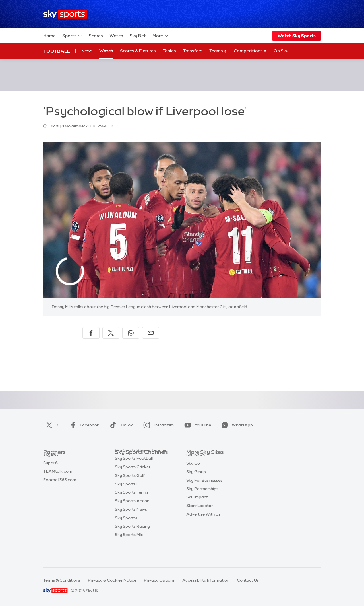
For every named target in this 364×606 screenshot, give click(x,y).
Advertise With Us (203, 529)
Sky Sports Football (134, 478)
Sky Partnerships (202, 503)
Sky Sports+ (126, 537)
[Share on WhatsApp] (131, 333)
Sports (72, 36)
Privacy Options (159, 580)
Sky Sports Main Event (136, 461)
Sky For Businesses (204, 495)
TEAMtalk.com (58, 478)
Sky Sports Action (132, 520)
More (161, 36)
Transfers (193, 51)
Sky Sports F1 (128, 503)
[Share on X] (111, 333)
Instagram (157, 425)
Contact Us (248, 580)
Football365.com (60, 486)
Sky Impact (197, 512)
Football (57, 51)
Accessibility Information (206, 580)
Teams (218, 51)
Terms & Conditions (62, 580)
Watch (116, 36)
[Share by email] (151, 333)
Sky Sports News (131, 529)
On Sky (281, 51)
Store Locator (199, 520)
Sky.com (195, 461)
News (87, 51)
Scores (96, 36)
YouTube (197, 425)
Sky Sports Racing (132, 546)
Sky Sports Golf (130, 495)
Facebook (83, 425)
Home (49, 36)
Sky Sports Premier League (140, 469)
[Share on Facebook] (91, 333)
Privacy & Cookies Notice (112, 580)
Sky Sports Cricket (133, 486)
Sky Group (196, 486)
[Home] (65, 14)
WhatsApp (236, 425)
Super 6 (50, 469)
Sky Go (193, 478)
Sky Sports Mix (129, 554)
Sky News (196, 469)
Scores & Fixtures (138, 51)
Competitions (250, 51)
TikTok (120, 425)
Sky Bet (138, 36)
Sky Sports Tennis (132, 512)
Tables (169, 51)
